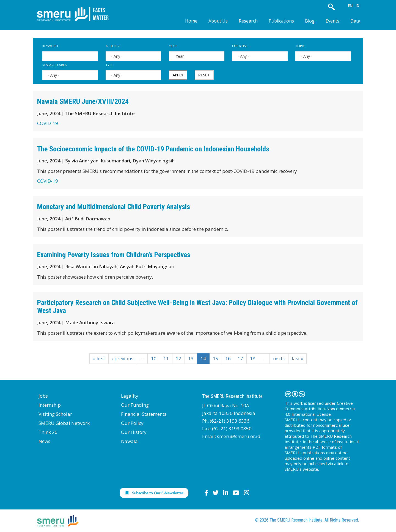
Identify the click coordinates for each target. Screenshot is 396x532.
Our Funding (135, 405)
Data (355, 21)
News (44, 441)
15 (216, 358)
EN (350, 5)
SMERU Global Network (64, 423)
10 (154, 358)
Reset (204, 75)
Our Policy (132, 423)
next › (279, 358)
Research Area (55, 65)
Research (248, 21)
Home (191, 21)
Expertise (240, 46)
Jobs (43, 396)
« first (99, 358)
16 (228, 358)
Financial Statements (144, 414)
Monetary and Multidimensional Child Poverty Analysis (114, 207)
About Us (218, 21)
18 (253, 358)
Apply (178, 75)
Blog (310, 21)
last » (297, 358)
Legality (130, 396)
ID (357, 5)
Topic (300, 46)
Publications (281, 21)
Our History (134, 432)
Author (112, 46)
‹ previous (123, 358)
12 (178, 358)
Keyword (50, 46)
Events (332, 21)
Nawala (129, 441)
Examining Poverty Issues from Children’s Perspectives (114, 255)
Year (173, 46)
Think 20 (48, 432)
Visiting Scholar (55, 414)
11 (166, 358)
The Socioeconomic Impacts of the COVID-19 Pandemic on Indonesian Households (153, 149)
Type (109, 65)
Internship (50, 405)
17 (240, 358)
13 (191, 358)
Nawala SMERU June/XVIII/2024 (83, 101)
